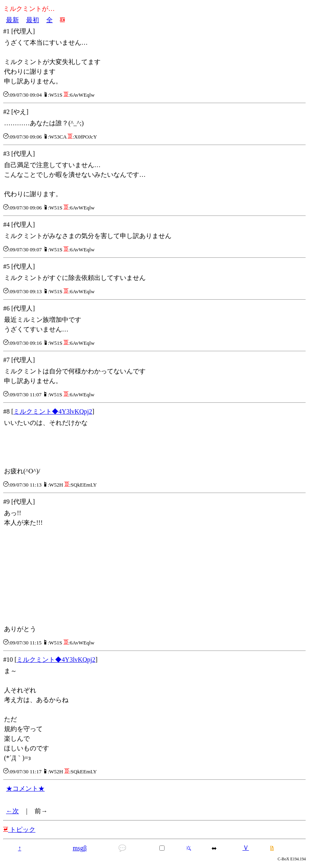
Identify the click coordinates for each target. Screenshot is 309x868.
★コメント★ (25, 788)
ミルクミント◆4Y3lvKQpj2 (53, 411)
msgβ (80, 848)
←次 (12, 811)
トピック (19, 830)
